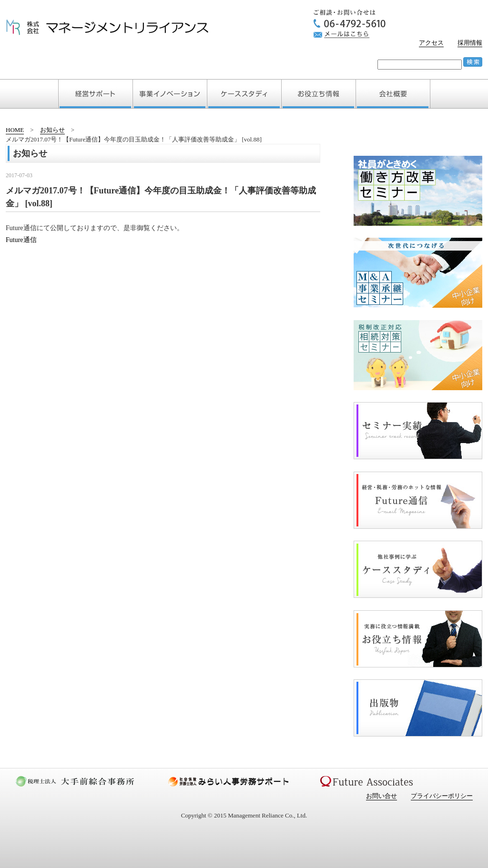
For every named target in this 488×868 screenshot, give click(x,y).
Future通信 (21, 240)
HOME (15, 130)
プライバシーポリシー (442, 796)
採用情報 (470, 43)
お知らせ (52, 130)
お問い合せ (381, 796)
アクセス (431, 43)
